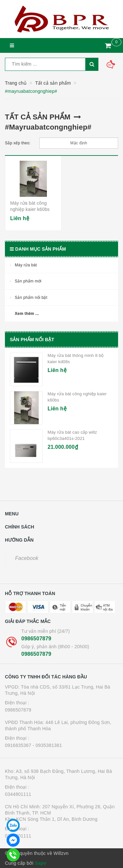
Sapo (41, 863)
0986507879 (36, 639)
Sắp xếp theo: (18, 143)
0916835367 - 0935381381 (33, 745)
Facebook (27, 558)
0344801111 (18, 794)
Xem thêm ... (27, 314)
